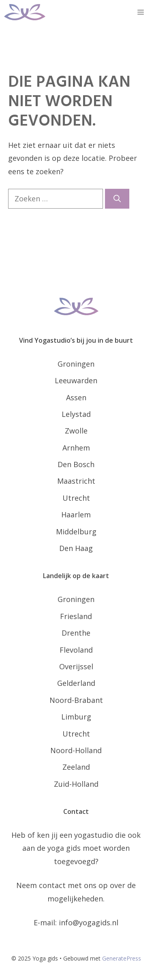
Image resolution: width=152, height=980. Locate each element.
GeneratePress (122, 958)
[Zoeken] (117, 199)
